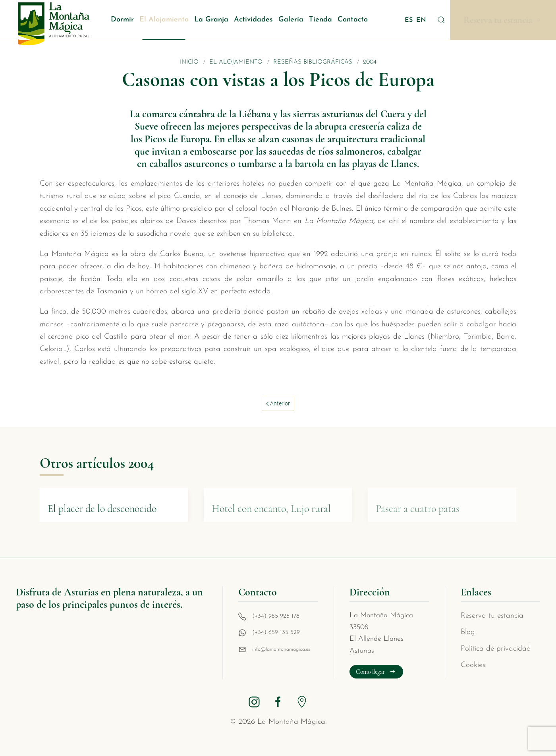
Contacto (353, 20)
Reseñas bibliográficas (313, 62)
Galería (291, 20)
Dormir (122, 20)
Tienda (320, 20)
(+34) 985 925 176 (276, 616)
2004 (370, 62)
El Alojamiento (164, 20)
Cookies (473, 665)
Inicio (189, 62)
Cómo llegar (376, 672)
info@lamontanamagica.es (281, 649)
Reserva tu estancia (498, 20)
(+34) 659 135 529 (276, 633)
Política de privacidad (496, 649)
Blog (468, 632)
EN (421, 20)
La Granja (211, 20)
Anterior (278, 403)
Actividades (253, 20)
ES (410, 20)
